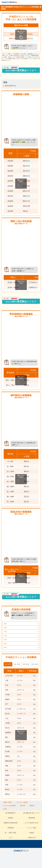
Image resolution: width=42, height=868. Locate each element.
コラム (10, 838)
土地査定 (32, 833)
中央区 (5, 809)
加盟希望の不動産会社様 (10, 823)
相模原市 (32, 805)
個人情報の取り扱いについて (32, 813)
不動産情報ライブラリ (32, 54)
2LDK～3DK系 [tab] (17, 664)
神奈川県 (23, 805)
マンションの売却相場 (9, 805)
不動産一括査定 (7, 802)
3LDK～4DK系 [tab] (26, 664)
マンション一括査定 (22, 802)
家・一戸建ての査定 (10, 833)
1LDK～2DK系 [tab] (8, 664)
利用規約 (10, 818)
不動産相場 (10, 828)
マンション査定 (32, 828)
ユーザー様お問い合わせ (32, 823)
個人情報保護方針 (10, 813)
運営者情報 (32, 818)
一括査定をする (32, 838)
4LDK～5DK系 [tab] (35, 664)
